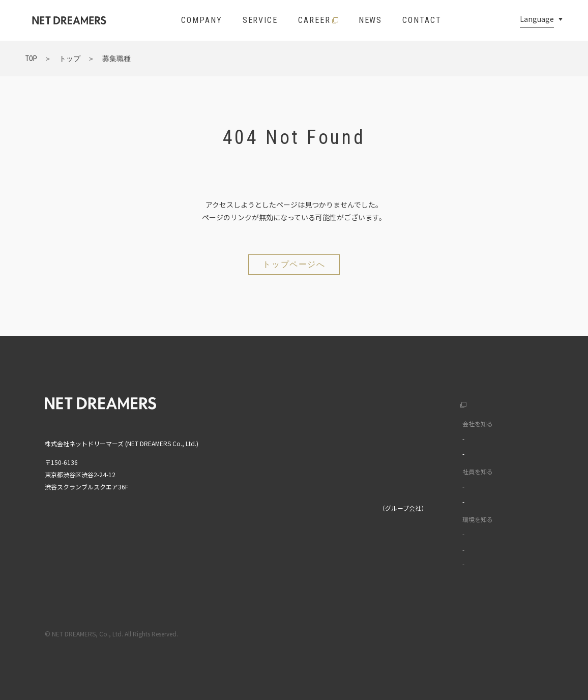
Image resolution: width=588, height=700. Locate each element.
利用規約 (456, 634)
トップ (293, 402)
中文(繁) (512, 445)
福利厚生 (428, 534)
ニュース (296, 466)
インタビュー (434, 486)
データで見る (434, 454)
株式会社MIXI (302, 508)
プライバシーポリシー (513, 634)
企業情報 (296, 424)
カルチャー (431, 439)
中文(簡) (512, 424)
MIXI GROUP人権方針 (313, 561)
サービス (296, 445)
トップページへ (294, 264)
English (511, 402)
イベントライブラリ (443, 564)
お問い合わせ (302, 487)
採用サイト (421, 402)
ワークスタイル (437, 501)
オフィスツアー (437, 549)
